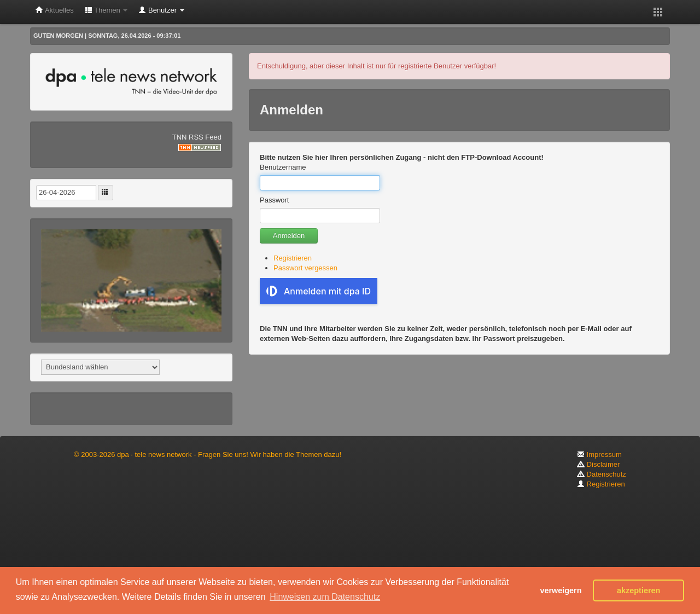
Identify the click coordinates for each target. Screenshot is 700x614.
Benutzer (161, 10)
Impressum (599, 454)
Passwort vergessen (305, 268)
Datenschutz (602, 474)
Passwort (274, 200)
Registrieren (293, 258)
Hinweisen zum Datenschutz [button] (325, 597)
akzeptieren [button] (638, 590)
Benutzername (283, 167)
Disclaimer (598, 464)
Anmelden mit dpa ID (319, 291)
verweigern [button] (561, 590)
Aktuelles (55, 10)
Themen (106, 10)
